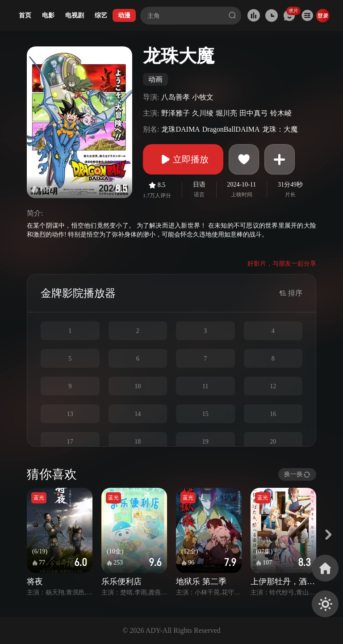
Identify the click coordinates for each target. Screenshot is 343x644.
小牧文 (203, 97)
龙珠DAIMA (180, 129)
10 (138, 386)
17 (70, 442)
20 (273, 442)
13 (70, 414)
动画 (155, 79)
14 (138, 414)
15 (205, 414)
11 (205, 386)
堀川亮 (226, 113)
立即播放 (183, 159)
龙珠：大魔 (280, 129)
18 (138, 442)
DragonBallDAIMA (231, 129)
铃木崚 (281, 113)
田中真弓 (254, 113)
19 (205, 442)
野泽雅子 (176, 113)
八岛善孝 (176, 97)
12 (273, 386)
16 (273, 414)
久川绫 (203, 113)
